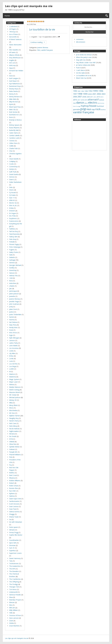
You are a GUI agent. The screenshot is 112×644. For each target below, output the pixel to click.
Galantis (12, 257)
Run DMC (13, 491)
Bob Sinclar (13, 112)
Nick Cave (13, 423)
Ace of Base (14, 34)
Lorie (11, 361)
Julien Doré (13, 309)
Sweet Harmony (15, 558)
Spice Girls (13, 543)
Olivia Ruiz (13, 444)
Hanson (12, 273)
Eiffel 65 (12, 200)
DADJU (12, 169)
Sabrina (12, 496)
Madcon (12, 374)
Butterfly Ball (14, 130)
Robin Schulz (14, 486)
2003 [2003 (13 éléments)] (103, 94)
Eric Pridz (12, 216)
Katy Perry (13, 325)
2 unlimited (13, 26)
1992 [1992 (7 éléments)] (82, 91)
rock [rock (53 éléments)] (98, 109)
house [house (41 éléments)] (93, 106)
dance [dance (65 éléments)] (80, 103)
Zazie (11, 621)
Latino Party (14, 343)
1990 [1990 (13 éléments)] (75, 91)
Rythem (12, 493)
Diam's (12, 180)
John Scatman (14, 304)
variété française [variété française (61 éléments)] (84, 112)
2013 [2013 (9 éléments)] (98, 97)
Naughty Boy (14, 418)
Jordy (11, 307)
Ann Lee (12, 63)
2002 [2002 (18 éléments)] (99, 94)
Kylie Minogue (14, 338)
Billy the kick (14, 102)
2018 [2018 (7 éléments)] (82, 100)
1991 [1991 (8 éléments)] (79, 91)
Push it (79, 68)
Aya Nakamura (14, 84)
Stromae (12, 545)
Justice (11, 312)
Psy (10, 465)
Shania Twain (14, 517)
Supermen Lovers (15, 553)
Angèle (12, 60)
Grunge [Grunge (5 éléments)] (78, 106)
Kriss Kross (13, 333)
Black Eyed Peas (15, 107)
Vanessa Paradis (15, 595)
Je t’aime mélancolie (83, 65)
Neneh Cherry (14, 421)
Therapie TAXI (14, 587)
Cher (11, 151)
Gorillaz (12, 268)
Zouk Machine (14, 626)
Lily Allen (12, 353)
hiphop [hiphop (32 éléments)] (85, 106)
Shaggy (12, 514)
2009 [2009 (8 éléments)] (88, 97)
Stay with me (81, 60)
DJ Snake (12, 195)
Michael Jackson (15, 397)
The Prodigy (13, 584)
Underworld (13, 592)
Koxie (11, 330)
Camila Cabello (14, 135)
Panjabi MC (13, 452)
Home (7, 16)
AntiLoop (12, 65)
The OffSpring (14, 582)
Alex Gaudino (14, 50)
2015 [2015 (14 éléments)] (75, 100)
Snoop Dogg (14, 532)
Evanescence (14, 221)
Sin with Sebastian (16, 522)
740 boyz (12, 32)
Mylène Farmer (15, 416)
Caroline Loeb (14, 138)
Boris (11, 117)
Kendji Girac (13, 327)
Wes (11, 605)
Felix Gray (13, 239)
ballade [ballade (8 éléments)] (102, 100)
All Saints (12, 52)
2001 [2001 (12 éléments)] (94, 94)
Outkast (12, 449)
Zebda (11, 623)
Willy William (14, 610)
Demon (12, 177)
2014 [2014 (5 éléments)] (102, 97)
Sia (10, 519)
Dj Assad (12, 192)
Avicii (11, 76)
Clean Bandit (14, 159)
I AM (11, 278)
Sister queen (14, 527)
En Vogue (13, 213)
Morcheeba (13, 410)
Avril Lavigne (14, 78)
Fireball (12, 242)
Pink (11, 457)
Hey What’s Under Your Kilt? (86, 63)
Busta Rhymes (14, 128)
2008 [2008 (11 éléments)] (84, 97)
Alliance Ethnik (14, 55)
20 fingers (13, 29)
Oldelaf (12, 442)
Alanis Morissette (15, 45)
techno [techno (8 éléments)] (103, 110)
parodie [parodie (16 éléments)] (77, 109)
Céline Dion (13, 143)
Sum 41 (12, 548)
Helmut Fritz (14, 276)
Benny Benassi (14, 97)
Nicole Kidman (14, 429)
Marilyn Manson (15, 387)
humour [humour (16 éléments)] (100, 106)
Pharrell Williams (15, 455)
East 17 (12, 198)
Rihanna (12, 478)
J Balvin (12, 286)
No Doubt (13, 436)
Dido (11, 187)
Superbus (12, 551)
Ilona (11, 281)
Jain (10, 289)
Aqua (11, 68)
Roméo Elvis (14, 488)
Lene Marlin (13, 346)
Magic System (14, 379)
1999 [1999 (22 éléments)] (85, 94)
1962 (38, 50)
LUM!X (11, 369)
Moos (11, 408)
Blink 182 (12, 110)
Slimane (12, 530)
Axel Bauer (13, 81)
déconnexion (81, 42)
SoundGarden (14, 540)
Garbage (12, 260)
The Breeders (14, 571)
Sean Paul (13, 509)
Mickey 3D (13, 400)
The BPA (12, 569)
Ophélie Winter (14, 447)
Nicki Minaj (13, 426)
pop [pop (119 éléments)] (83, 109)
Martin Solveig (14, 390)
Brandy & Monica (15, 120)
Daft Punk (13, 172)
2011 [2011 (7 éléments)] (92, 97)
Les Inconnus (14, 348)
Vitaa (11, 597)
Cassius (12, 141)
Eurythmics (13, 218)
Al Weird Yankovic (15, 39)
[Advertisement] (89, 136)
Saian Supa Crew (15, 499)
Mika (11, 403)
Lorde (11, 359)
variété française (47, 50)
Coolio (11, 164)
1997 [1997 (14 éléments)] (75, 94)
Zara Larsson (14, 618)
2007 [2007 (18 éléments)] (80, 97)
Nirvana (12, 434)
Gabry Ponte (14, 252)
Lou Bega (13, 366)
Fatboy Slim (13, 237)
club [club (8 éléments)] (74, 103)
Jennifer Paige (14, 302)
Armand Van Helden (16, 71)
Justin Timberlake (15, 314)
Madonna (13, 377)
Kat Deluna (13, 322)
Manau (12, 384)
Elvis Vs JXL (13, 205)
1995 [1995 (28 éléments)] (95, 91)
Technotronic (14, 563)
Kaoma (12, 320)
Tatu (11, 561)
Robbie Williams (15, 481)
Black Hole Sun (81, 78)
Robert (12, 483)
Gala (11, 255)
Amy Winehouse (15, 58)
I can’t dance (81, 70)
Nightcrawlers (14, 431)
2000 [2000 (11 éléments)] (90, 94)
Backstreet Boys (15, 86)
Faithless (12, 229)
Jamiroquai (13, 291)
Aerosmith (13, 37)
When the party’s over (84, 57)
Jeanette (12, 296)
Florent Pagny (14, 244)
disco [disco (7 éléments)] (86, 103)
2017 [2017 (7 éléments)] (79, 100)
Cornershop (13, 167)
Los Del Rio (13, 364)
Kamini (12, 317)
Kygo (11, 335)
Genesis (12, 263)
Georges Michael (15, 265)
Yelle (11, 613)
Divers (11, 190)
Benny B (12, 94)
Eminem (12, 211)
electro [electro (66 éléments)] (93, 102)
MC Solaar (13, 395)
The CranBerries (15, 579)
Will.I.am (12, 608)
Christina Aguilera (15, 154)
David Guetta (14, 174)
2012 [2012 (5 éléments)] (95, 97)
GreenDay (13, 270)
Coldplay (12, 161)
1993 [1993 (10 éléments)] (86, 91)
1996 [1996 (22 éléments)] (101, 91)
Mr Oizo (12, 413)
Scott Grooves (14, 504)
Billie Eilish (13, 99)
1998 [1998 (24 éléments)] (80, 94)
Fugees (12, 250)
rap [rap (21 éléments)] (93, 109)
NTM (11, 439)
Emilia (11, 208)
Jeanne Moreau (43, 47)
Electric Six (13, 203)
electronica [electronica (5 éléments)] (101, 103)
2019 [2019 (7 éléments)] (86, 100)
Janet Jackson (14, 294)
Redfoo (12, 473)
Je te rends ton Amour (84, 55)
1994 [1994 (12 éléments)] (90, 91)
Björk (11, 104)
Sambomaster (14, 501)
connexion (80, 39)
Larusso (12, 340)
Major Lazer (14, 382)
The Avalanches (15, 566)
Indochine (13, 283)
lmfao (11, 356)
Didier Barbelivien (15, 182)
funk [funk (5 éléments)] (74, 106)
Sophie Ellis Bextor (16, 535)
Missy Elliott (13, 405)
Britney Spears (14, 125)
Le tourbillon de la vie (42, 29)
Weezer (12, 602)
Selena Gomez (14, 512)
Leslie (11, 351)
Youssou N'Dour (15, 615)
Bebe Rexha (13, 91)
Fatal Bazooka (14, 234)
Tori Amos (13, 589)
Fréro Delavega (15, 247)
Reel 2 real (13, 475)
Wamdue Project (15, 600)
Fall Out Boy (14, 231)
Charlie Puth (13, 148)
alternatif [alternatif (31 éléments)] (93, 99)
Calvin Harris (14, 133)
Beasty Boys (14, 89)
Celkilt (11, 146)
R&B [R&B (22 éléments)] (89, 109)
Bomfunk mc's (14, 115)
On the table (80, 73)
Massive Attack (15, 392)
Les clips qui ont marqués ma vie (29, 6)
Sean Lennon (14, 506)
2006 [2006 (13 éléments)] (75, 97)
